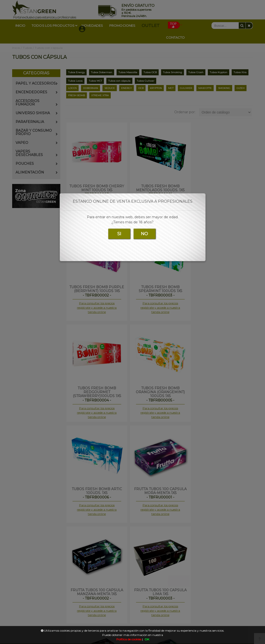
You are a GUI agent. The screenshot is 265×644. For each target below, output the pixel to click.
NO (144, 234)
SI (119, 234)
